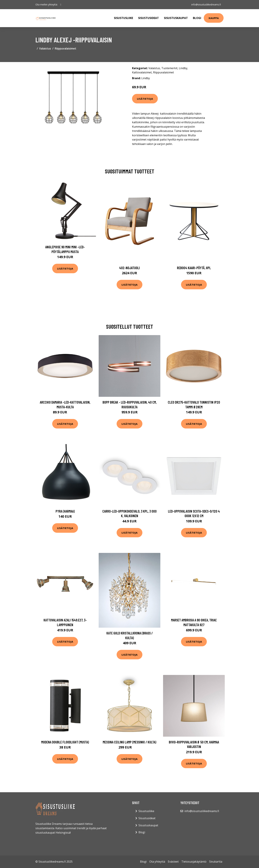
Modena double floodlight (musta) (65, 742)
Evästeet (173, 862)
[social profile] (61, 5)
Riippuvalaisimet (66, 48)
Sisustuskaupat (176, 18)
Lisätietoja (145, 99)
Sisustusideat (148, 18)
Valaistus (45, 48)
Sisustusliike (123, 18)
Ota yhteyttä (157, 862)
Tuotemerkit (169, 68)
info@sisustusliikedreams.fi (206, 4)
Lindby (183, 68)
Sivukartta (216, 862)
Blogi (197, 18)
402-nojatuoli (129, 268)
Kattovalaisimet (142, 72)
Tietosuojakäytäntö (194, 862)
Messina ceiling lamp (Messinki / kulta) (129, 742)
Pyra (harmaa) (65, 511)
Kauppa (214, 18)
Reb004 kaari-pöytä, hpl (194, 268)
